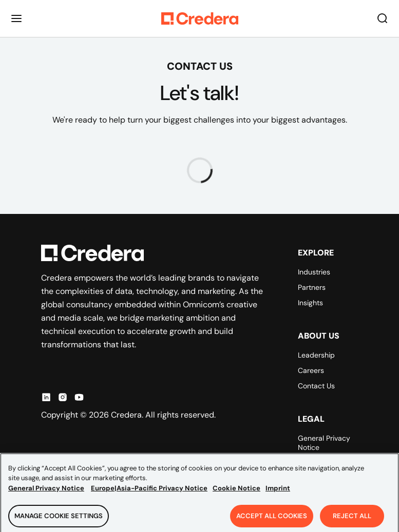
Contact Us (316, 386)
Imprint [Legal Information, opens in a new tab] (278, 492)
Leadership (316, 355)
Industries (314, 272)
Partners (312, 287)
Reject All (352, 520)
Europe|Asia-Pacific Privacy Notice (149, 492)
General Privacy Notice (324, 443)
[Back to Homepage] (200, 18)
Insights (310, 303)
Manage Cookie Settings (59, 520)
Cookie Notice (236, 492)
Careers (311, 370)
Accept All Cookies (272, 520)
